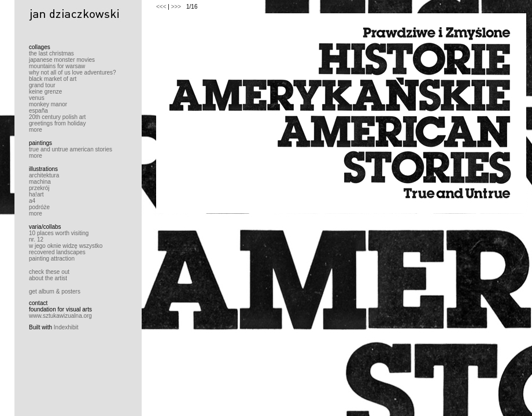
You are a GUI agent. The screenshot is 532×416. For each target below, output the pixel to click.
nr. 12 (36, 239)
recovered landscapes (57, 252)
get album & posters (55, 291)
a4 (32, 201)
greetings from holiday (57, 123)
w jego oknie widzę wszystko (66, 246)
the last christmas (51, 53)
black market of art (53, 79)
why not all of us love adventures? (73, 73)
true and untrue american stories (71, 149)
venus (37, 98)
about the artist (48, 278)
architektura (44, 175)
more (36, 130)
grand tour (42, 85)
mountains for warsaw (57, 66)
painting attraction (52, 259)
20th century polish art (57, 117)
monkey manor (48, 104)
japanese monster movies (62, 60)
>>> (176, 7)
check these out (49, 272)
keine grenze (45, 92)
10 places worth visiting (59, 233)
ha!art (36, 194)
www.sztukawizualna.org (60, 316)
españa (38, 111)
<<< (161, 7)
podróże (39, 207)
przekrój (39, 188)
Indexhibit (66, 327)
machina (40, 182)
